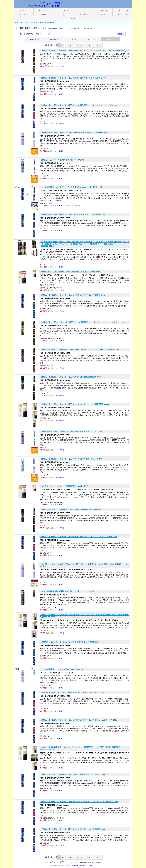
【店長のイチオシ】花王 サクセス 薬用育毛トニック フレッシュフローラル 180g (72, 693)
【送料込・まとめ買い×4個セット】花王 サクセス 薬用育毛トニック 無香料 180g (72, 774)
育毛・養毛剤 (83, 14)
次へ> (99, 45)
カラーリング (23, 14)
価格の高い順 (54, 39)
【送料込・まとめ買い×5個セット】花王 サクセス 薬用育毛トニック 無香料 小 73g (73, 78)
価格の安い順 (35, 39)
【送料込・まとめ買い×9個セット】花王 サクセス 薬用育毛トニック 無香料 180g (72, 829)
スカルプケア (103, 10)
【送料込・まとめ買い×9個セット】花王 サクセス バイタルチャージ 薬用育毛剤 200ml (74, 404)
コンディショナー (43, 10)
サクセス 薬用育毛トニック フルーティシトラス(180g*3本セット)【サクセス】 (71, 187)
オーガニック (123, 14)
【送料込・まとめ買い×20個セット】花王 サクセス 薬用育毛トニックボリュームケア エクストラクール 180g (83, 322)
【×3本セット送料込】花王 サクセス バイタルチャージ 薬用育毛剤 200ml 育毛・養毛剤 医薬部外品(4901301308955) (80, 748)
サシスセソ (30, 23)
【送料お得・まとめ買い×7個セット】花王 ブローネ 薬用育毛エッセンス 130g (71, 431)
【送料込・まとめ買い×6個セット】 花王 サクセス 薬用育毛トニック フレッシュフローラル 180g (79, 802)
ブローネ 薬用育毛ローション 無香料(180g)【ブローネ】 (62, 669)
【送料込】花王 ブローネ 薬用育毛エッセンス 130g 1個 (62, 160)
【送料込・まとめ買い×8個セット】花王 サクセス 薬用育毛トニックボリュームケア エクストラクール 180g (83, 51)
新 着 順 (73, 39)
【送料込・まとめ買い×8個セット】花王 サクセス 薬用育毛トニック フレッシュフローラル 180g (78, 105)
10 (93, 45)
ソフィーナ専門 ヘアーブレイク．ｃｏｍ (44, 5)
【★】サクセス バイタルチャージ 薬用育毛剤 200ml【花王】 (64, 486)
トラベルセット (103, 14)
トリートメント (63, 10)
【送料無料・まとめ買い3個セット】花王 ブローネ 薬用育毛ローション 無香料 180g (73, 132)
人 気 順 (91, 39)
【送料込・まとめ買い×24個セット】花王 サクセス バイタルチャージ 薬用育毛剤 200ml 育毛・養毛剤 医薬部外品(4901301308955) (84, 616)
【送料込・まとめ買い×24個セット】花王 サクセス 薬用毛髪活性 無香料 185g (71, 509)
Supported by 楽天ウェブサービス (84, 866)
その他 (73, 18)
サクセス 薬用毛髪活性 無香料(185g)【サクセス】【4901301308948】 (68, 591)
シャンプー (23, 10)
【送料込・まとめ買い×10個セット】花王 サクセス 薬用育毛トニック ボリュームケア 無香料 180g (79, 350)
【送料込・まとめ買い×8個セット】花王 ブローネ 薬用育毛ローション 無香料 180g (73, 459)
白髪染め (43, 14)
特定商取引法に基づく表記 (60, 866)
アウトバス (83, 10)
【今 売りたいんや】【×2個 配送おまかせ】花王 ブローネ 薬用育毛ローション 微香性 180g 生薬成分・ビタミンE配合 (84, 565)
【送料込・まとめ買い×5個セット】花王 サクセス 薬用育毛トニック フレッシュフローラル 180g (78, 537)
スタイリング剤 (123, 10)
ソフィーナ (39, 23)
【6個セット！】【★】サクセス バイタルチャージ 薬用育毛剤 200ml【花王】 (71, 272)
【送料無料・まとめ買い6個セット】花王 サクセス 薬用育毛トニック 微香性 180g (73, 214)
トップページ (19, 23)
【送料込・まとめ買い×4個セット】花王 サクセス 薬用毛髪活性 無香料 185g (70, 377)
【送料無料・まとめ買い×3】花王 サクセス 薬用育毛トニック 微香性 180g (69, 642)
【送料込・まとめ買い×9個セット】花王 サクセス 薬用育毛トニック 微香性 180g (72, 295)
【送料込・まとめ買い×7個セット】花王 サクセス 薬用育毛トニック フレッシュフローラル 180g (78, 720)
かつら (63, 14)
